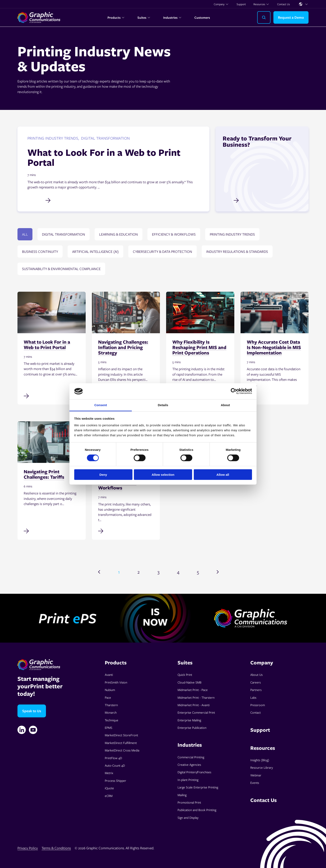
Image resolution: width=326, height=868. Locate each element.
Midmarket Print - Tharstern (196, 697)
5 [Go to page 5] (198, 572)
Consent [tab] (101, 405)
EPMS (109, 728)
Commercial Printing (191, 757)
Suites (144, 17)
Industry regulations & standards (237, 251)
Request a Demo (291, 17)
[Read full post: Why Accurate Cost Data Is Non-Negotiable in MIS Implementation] (275, 395)
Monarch (111, 712)
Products (116, 17)
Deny (103, 474)
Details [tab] (163, 405)
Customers (202, 17)
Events (255, 783)
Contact (256, 712)
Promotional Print (189, 802)
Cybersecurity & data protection (162, 251)
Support (241, 4)
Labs (253, 697)
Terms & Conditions (56, 848)
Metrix (109, 773)
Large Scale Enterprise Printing (198, 787)
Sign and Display (188, 818)
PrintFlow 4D (113, 758)
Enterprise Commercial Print (196, 712)
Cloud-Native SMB (190, 682)
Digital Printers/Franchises (194, 772)
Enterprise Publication (192, 728)
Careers (256, 682)
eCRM (109, 796)
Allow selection (163, 474)
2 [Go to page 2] (139, 572)
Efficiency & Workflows (174, 234)
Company (221, 4)
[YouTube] (33, 730)
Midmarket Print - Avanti (194, 705)
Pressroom (258, 705)
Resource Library (262, 767)
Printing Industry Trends (232, 234)
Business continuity (40, 251)
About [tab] (225, 405)
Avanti (109, 675)
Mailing (182, 795)
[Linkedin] (22, 730)
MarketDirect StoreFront (121, 735)
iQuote (109, 788)
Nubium (110, 690)
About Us (256, 675)
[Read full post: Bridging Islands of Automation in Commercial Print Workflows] (126, 531)
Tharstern (111, 705)
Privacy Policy (28, 848)
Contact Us (283, 4)
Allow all (223, 474)
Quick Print (185, 675)
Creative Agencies (189, 765)
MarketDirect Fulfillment (121, 743)
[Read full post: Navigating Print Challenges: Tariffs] (52, 531)
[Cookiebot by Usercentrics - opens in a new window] (234, 391)
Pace (108, 697)
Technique (112, 720)
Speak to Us (32, 711)
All (25, 234)
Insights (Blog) (260, 760)
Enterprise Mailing (189, 720)
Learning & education (119, 234)
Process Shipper (115, 781)
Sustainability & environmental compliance (61, 269)
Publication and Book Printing (197, 810)
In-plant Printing (188, 780)
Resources (261, 4)
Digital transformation (64, 234)
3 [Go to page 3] (158, 572)
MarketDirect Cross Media (122, 750)
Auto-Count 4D (115, 765)
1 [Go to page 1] (119, 572)
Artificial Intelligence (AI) (95, 251)
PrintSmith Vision (116, 682)
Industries (172, 17)
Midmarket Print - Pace (193, 690)
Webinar (256, 775)
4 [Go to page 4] (178, 572)
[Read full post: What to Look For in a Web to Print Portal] (52, 395)
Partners (256, 690)
